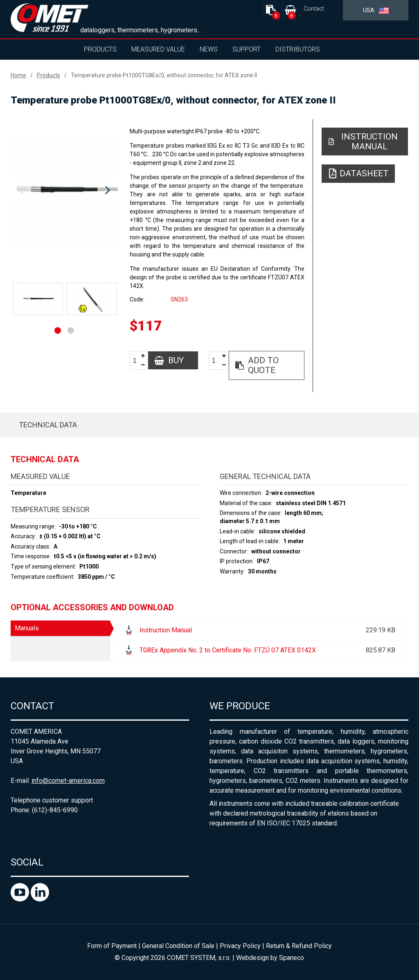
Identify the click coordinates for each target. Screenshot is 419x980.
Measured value (158, 49)
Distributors (298, 49)
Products (100, 49)
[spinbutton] (138, 361)
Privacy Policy (240, 946)
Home (18, 75)
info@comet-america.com (68, 781)
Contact (314, 9)
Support (247, 49)
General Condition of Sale (178, 946)
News (209, 49)
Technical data (48, 425)
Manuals (27, 628)
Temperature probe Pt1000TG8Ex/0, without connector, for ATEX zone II (164, 75)
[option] (64, 191)
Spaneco (292, 958)
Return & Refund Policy (299, 946)
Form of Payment (112, 946)
